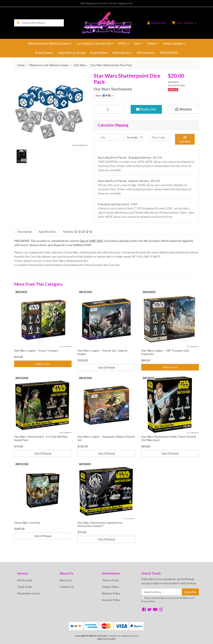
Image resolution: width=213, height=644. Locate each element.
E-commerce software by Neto (123, 636)
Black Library (121, 53)
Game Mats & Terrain (72, 53)
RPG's (123, 43)
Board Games (44, 53)
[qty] (108, 137)
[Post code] (159, 137)
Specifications (48, 232)
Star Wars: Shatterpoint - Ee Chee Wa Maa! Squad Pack (41, 438)
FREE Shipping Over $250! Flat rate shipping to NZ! (106, 3)
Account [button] (157, 23)
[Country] (133, 137)
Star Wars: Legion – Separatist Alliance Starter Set (106, 438)
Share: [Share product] (103, 96)
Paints (151, 43)
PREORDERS (169, 53)
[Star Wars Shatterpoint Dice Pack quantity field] (109, 109)
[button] (183, 109)
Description (25, 232)
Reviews (78, 232)
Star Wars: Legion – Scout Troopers (36, 350)
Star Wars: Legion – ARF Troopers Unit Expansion (165, 352)
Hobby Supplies (173, 43)
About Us (66, 580)
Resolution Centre (29, 593)
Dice (137, 43)
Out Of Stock (106, 367)
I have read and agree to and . (168, 599)
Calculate (185, 139)
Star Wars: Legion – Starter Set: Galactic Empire (103, 352)
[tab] (25, 232)
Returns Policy (111, 593)
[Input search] (43, 23)
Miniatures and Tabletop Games (49, 43)
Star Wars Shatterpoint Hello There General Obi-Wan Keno (169, 438)
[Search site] (18, 23)
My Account (25, 580)
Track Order (25, 587)
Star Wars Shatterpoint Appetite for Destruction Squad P (100, 524)
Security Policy (111, 600)
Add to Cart (43, 364)
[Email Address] (162, 592)
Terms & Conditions (180, 598)
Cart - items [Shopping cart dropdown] (183, 23)
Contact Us (67, 587)
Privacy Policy (110, 587)
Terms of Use (110, 580)
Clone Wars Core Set (27, 523)
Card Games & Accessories (94, 43)
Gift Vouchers (146, 53)
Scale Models (99, 53)
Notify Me (146, 109)
